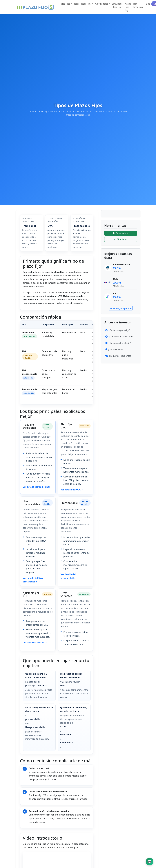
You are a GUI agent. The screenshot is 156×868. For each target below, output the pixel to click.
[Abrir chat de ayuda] (150, 862)
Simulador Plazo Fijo (117, 5)
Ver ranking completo (121, 308)
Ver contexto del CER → (35, 643)
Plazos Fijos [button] (64, 4)
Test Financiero (138, 5)
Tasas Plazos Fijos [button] (83, 4)
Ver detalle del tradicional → (38, 487)
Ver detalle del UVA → (72, 490)
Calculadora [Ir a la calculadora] (121, 233)
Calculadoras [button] (102, 4)
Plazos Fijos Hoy (128, 7)
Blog (148, 4)
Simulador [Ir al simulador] (121, 239)
